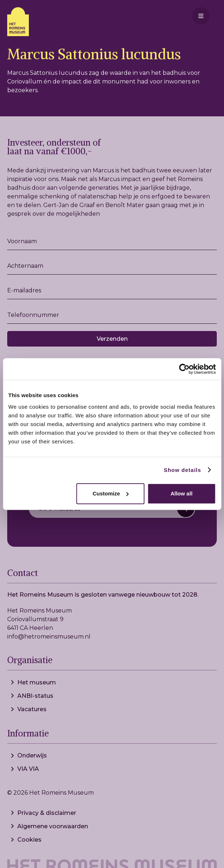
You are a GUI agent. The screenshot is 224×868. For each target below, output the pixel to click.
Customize (111, 493)
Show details (183, 470)
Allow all (182, 493)
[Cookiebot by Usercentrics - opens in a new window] (184, 369)
